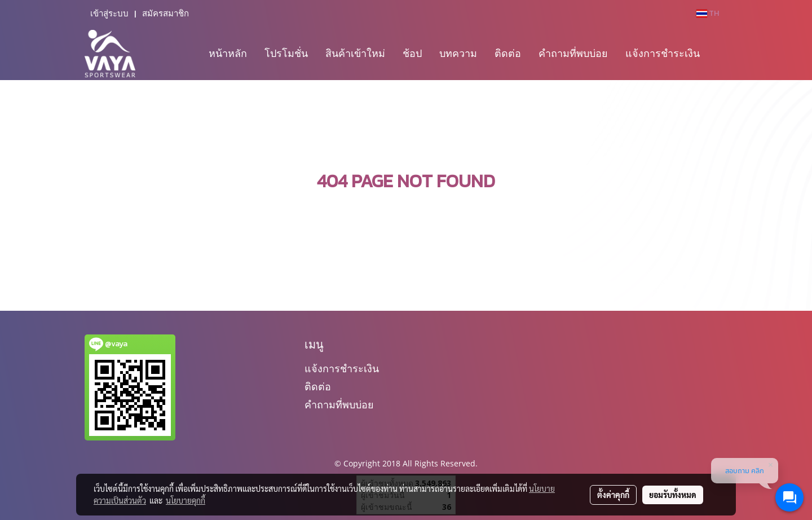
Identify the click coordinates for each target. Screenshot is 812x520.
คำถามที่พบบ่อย (573, 53)
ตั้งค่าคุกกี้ (613, 495)
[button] (718, 54)
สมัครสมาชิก (166, 14)
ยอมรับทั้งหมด (673, 495)
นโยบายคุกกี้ (186, 500)
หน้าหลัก (228, 53)
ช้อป (412, 53)
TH (708, 13)
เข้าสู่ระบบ (109, 14)
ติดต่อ (508, 53)
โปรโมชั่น (286, 53)
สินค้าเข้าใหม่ (355, 53)
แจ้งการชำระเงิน (663, 53)
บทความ (458, 53)
